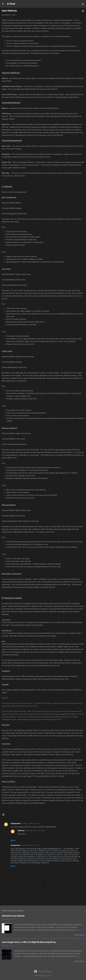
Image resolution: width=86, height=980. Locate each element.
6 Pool (11, 4)
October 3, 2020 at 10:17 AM (30, 845)
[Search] (83, 5)
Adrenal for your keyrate (13, 916)
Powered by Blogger (43, 971)
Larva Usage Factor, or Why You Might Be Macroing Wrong (29, 942)
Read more (79, 935)
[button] (83, 11)
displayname (16, 823)
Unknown (21, 831)
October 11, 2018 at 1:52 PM (30, 824)
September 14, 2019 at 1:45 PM (35, 831)
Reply (13, 841)
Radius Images (48, 976)
